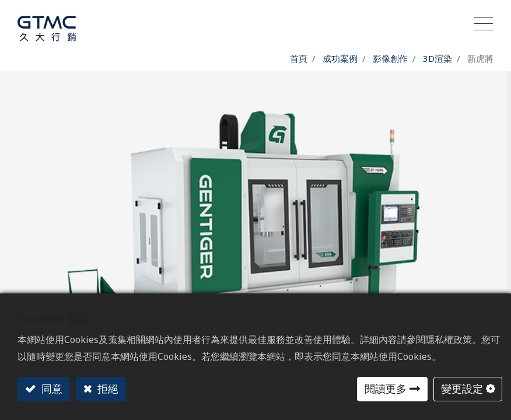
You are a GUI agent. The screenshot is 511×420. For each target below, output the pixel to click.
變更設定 (462, 388)
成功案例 (340, 58)
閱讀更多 (386, 388)
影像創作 (390, 58)
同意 (50, 388)
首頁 (299, 58)
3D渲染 (437, 58)
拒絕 (106, 388)
